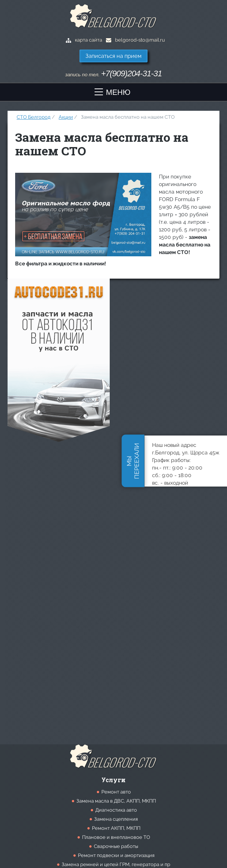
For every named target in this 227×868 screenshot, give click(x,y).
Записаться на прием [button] (113, 56)
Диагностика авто (116, 810)
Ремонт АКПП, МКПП (116, 828)
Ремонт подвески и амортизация (116, 855)
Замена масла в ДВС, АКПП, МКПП (116, 801)
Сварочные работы (116, 846)
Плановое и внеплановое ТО (116, 837)
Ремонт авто (116, 792)
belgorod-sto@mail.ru (135, 40)
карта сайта (84, 40)
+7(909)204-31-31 (131, 74)
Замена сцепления (116, 819)
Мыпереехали (133, 461)
